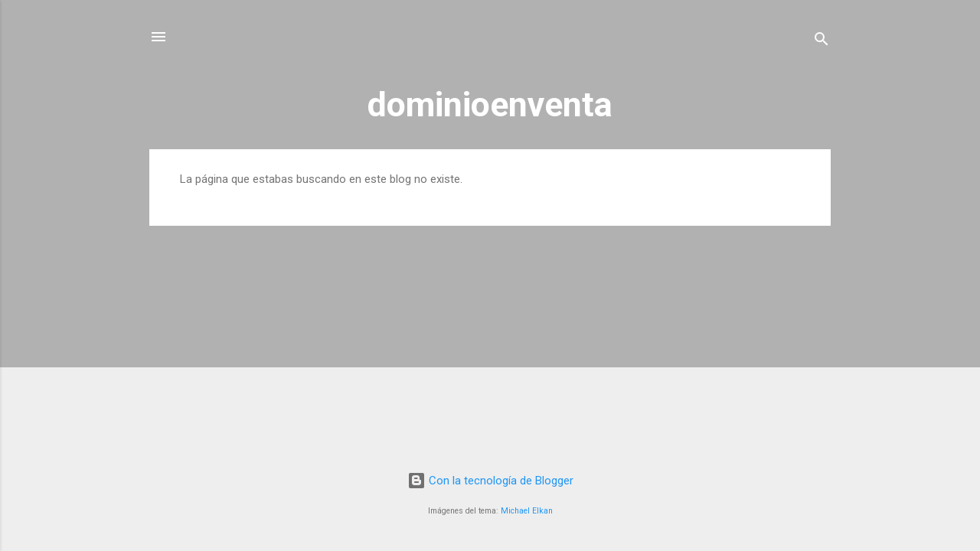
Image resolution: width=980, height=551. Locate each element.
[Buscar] (822, 42)
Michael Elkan (527, 511)
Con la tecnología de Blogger (490, 481)
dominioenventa (490, 104)
